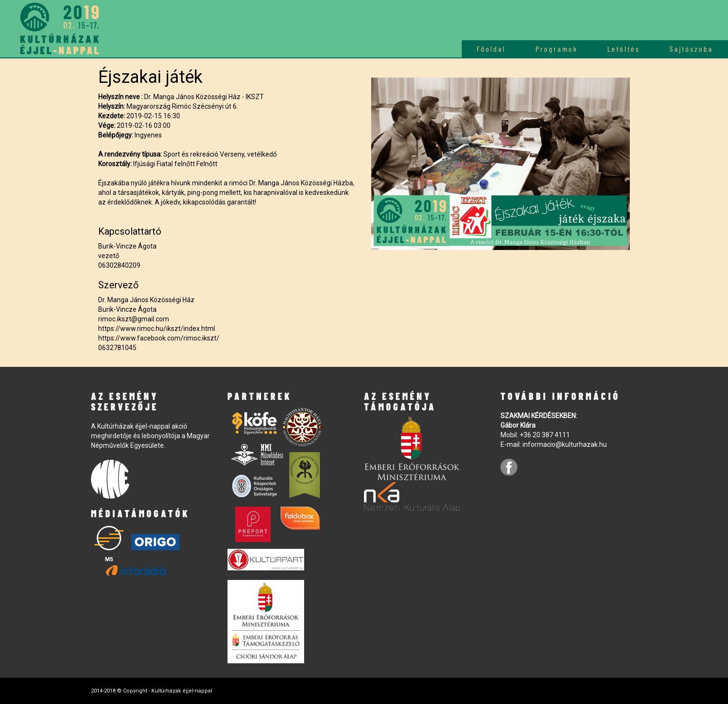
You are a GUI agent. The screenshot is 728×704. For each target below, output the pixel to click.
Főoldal (491, 49)
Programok (557, 49)
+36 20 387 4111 (545, 435)
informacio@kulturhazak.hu (565, 444)
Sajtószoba (691, 49)
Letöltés (624, 49)
